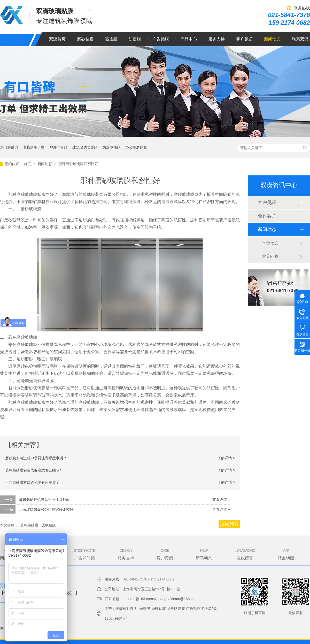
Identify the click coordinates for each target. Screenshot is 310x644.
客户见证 (244, 39)
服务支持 (216, 39)
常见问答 (270, 256)
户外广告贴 (58, 147)
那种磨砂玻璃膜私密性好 (78, 164)
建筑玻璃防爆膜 (85, 147)
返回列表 (229, 524)
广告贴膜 (161, 39)
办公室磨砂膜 (136, 147)
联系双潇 (300, 39)
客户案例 (165, 554)
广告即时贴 (84, 554)
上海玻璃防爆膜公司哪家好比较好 (46, 509)
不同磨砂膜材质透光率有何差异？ (32, 482)
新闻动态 (272, 39)
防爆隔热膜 (112, 147)
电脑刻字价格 (34, 147)
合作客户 (267, 216)
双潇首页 (57, 39)
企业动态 (270, 243)
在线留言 (245, 554)
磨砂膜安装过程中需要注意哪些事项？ (36, 458)
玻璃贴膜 (49, 525)
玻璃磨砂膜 (29, 525)
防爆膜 (135, 39)
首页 (28, 164)
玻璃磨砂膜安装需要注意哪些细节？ (34, 470)
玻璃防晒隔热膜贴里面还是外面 (44, 500)
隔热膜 (111, 39)
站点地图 (286, 554)
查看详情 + (221, 500)
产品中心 (189, 39)
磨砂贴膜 (85, 39)
